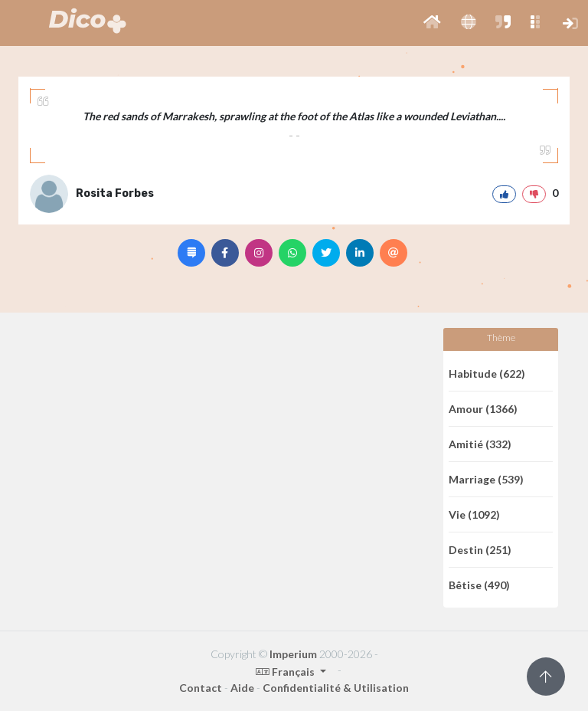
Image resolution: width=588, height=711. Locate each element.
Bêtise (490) (479, 585)
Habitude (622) (487, 374)
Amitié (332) (480, 444)
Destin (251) (480, 550)
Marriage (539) (486, 479)
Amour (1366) (483, 409)
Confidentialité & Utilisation (336, 688)
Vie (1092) (474, 514)
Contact (201, 688)
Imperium (293, 654)
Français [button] (286, 672)
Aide (242, 688)
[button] (432, 23)
